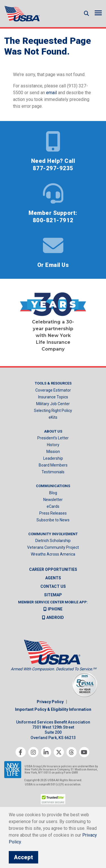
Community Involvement (53, 534)
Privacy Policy (50, 702)
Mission (53, 452)
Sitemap (53, 595)
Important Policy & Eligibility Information (53, 709)
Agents (53, 578)
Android (53, 617)
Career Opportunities (53, 569)
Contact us (53, 586)
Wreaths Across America (53, 554)
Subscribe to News (53, 520)
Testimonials (53, 472)
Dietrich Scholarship (53, 541)
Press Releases (53, 513)
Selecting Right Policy (53, 411)
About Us (53, 431)
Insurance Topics (53, 397)
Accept (23, 857)
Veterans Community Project (53, 547)
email (51, 93)
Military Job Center (53, 404)
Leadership (53, 458)
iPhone (53, 609)
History (53, 445)
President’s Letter (53, 438)
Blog (53, 493)
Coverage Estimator (53, 390)
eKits (53, 417)
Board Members (53, 465)
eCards (53, 506)
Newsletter (53, 500)
